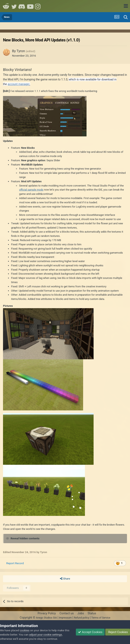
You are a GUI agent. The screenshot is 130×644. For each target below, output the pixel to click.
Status (92, 613)
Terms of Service (101, 618)
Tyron (21, 51)
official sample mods (31, 190)
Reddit (6, 6)
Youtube (30, 6)
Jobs (81, 613)
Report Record (15, 563)
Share (65, 579)
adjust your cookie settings (46, 635)
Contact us (67, 613)
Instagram (38, 6)
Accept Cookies (90, 632)
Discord (22, 6)
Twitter (14, 6)
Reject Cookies (118, 632)
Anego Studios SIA (46, 618)
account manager (18, 84)
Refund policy (82, 618)
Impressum (65, 618)
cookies (25, 630)
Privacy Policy (47, 613)
